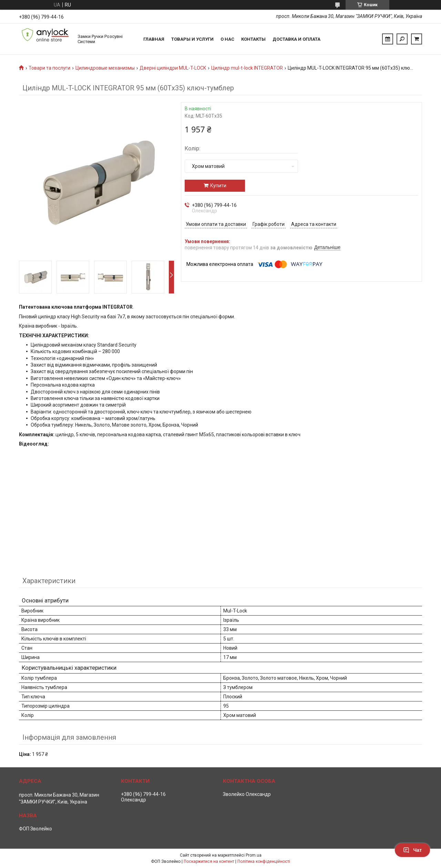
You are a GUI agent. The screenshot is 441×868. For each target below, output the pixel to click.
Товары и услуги (192, 39)
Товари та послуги (49, 68)
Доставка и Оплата (296, 39)
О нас (227, 39)
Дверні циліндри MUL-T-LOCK (173, 68)
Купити (218, 186)
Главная (154, 39)
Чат (412, 850)
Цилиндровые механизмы (105, 68)
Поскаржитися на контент (209, 861)
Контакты (253, 39)
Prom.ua (254, 855)
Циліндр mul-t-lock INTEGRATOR (247, 68)
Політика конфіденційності (264, 861)
